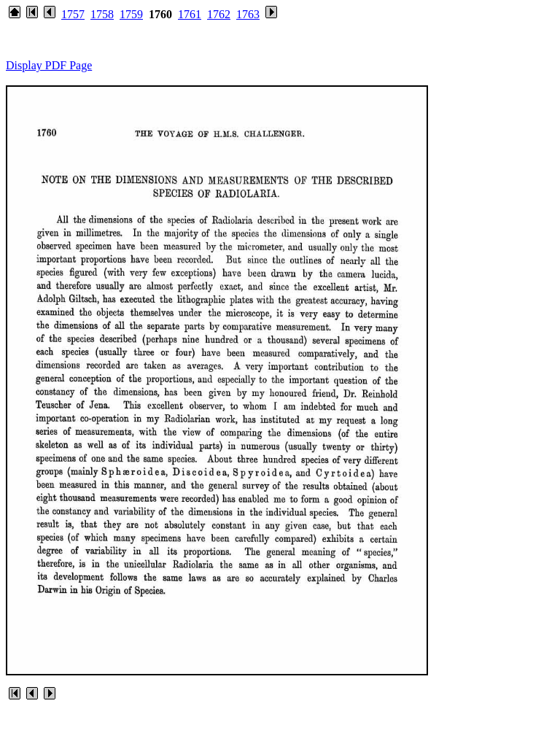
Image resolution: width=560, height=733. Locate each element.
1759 (131, 14)
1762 (219, 14)
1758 (102, 14)
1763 (248, 14)
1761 (190, 14)
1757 (73, 14)
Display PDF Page (49, 65)
